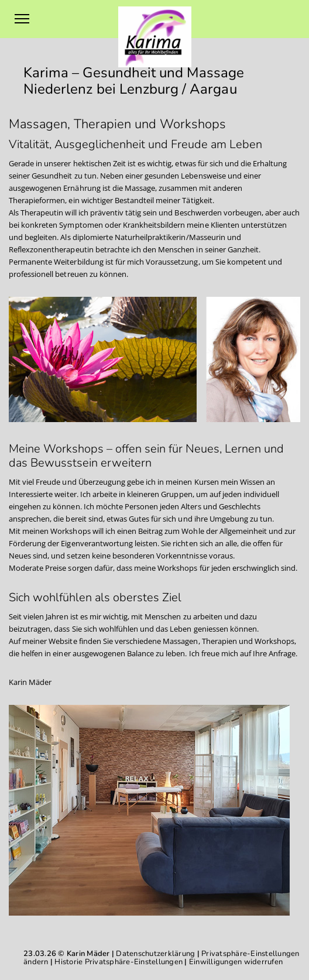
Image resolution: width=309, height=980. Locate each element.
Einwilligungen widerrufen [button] (236, 962)
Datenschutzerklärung (155, 954)
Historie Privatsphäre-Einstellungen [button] (119, 962)
